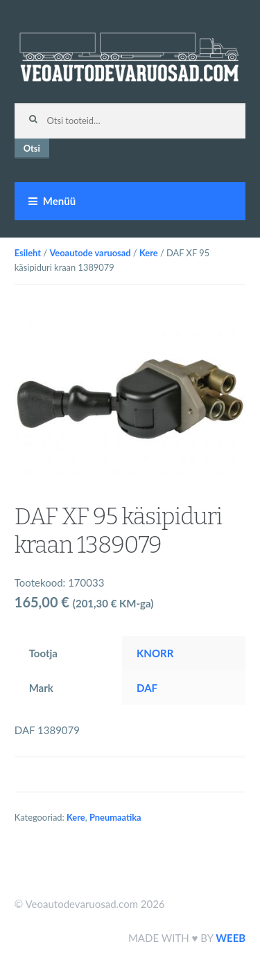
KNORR (155, 653)
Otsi (32, 148)
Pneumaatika (115, 817)
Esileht (28, 253)
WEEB (231, 938)
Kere (149, 253)
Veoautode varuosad (90, 253)
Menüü (59, 201)
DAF (147, 688)
